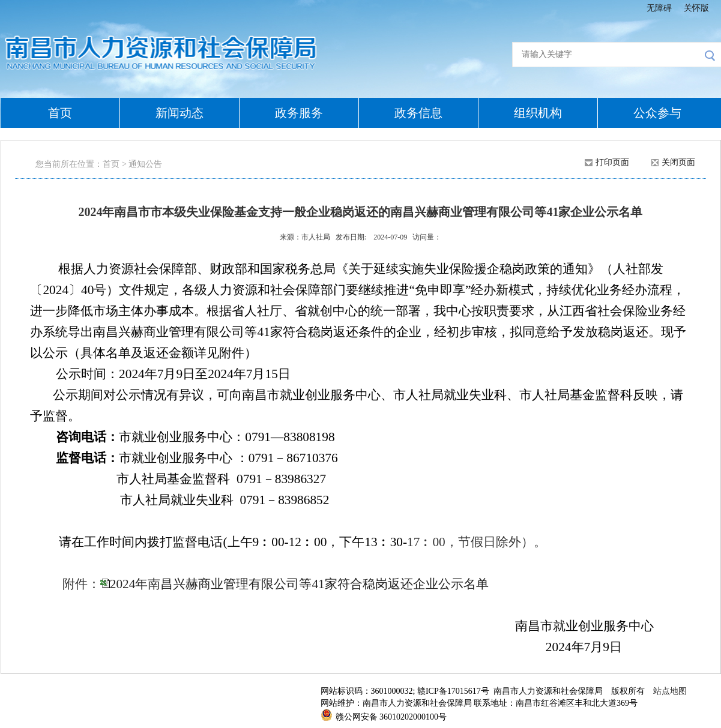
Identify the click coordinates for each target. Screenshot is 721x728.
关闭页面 (678, 162)
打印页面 (612, 162)
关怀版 (696, 8)
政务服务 (299, 113)
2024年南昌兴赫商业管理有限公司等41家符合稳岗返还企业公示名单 (299, 584)
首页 (60, 113)
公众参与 (657, 113)
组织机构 (538, 113)
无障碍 (659, 8)
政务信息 (418, 113)
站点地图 (670, 691)
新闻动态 (179, 113)
